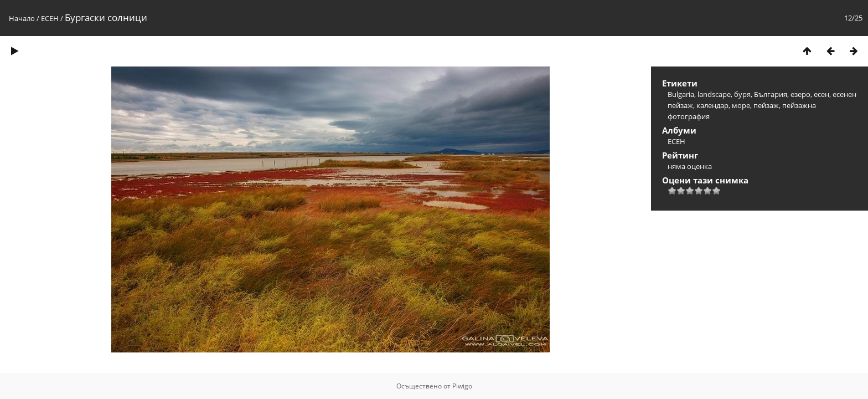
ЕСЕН (50, 18)
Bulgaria (681, 94)
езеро (800, 94)
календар (712, 105)
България (771, 94)
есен (821, 94)
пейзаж (766, 105)
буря (742, 94)
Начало (22, 18)
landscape (714, 94)
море (741, 105)
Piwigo (462, 386)
